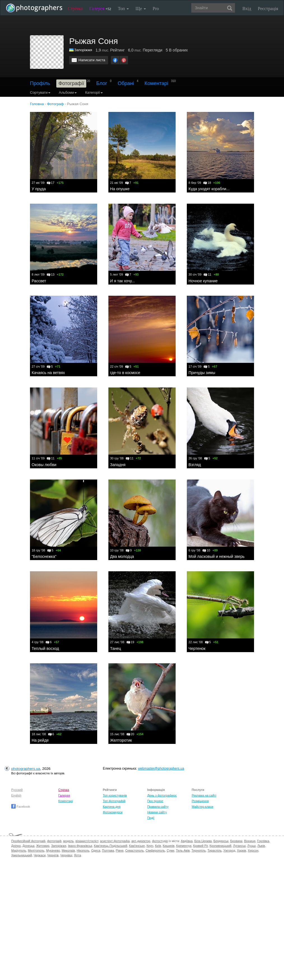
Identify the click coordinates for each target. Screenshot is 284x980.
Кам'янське (137, 846)
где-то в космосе (125, 373)
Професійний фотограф (28, 841)
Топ (123, 9)
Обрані (126, 83)
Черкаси (39, 855)
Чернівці (66, 855)
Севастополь (134, 850)
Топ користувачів (115, 795)
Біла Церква (203, 841)
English (16, 795)
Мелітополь (36, 850)
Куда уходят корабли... (209, 189)
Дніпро (16, 846)
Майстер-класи (202, 807)
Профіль (40, 83)
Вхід (247, 9)
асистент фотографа (115, 841)
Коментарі (156, 83)
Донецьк (28, 846)
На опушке (120, 189)
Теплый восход (45, 648)
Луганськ (239, 846)
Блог (102, 83)
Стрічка (75, 9)
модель (69, 841)
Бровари (236, 841)
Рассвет (39, 281)
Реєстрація (268, 9)
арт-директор (141, 841)
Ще (141, 9)
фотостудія (160, 841)
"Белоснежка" (44, 556)
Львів (261, 846)
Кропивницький (220, 846)
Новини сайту (157, 812)
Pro (156, 9)
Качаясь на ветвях (48, 373)
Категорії (94, 92)
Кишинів (169, 846)
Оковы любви (44, 465)
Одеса (96, 850)
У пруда (39, 189)
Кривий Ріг (201, 846)
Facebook (21, 807)
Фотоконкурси (113, 812)
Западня (118, 465)
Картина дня (112, 807)
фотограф (54, 841)
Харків (242, 850)
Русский (17, 790)
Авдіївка (187, 841)
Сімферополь (155, 850)
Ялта (77, 855)
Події (151, 818)
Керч (150, 846)
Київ (158, 846)
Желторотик (121, 740)
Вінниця (250, 841)
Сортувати (40, 92)
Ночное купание (203, 281)
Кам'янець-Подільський (110, 846)
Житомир (43, 846)
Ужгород (229, 850)
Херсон (253, 850)
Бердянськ (221, 841)
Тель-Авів (183, 850)
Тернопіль (199, 850)
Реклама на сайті (204, 795)
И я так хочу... (122, 281)
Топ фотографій (114, 801)
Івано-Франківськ (80, 846)
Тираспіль (215, 850)
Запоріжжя (83, 50)
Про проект (155, 801)
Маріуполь (19, 850)
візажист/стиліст (87, 841)
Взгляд (195, 465)
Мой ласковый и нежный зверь (217, 556)
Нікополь (83, 850)
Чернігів (53, 855)
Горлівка (263, 841)
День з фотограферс (162, 795)
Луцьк (252, 846)
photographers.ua (26, 769)
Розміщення (200, 801)
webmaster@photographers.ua (161, 769)
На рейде (40, 740)
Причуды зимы (202, 373)
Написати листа (92, 60)
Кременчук (184, 846)
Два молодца (122, 556)
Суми (170, 850)
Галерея (100, 9)
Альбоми (68, 92)
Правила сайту (158, 807)
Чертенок (197, 648)
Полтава (108, 850)
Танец (116, 648)
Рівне (120, 850)
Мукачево (53, 850)
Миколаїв (68, 850)
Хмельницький (22, 855)
